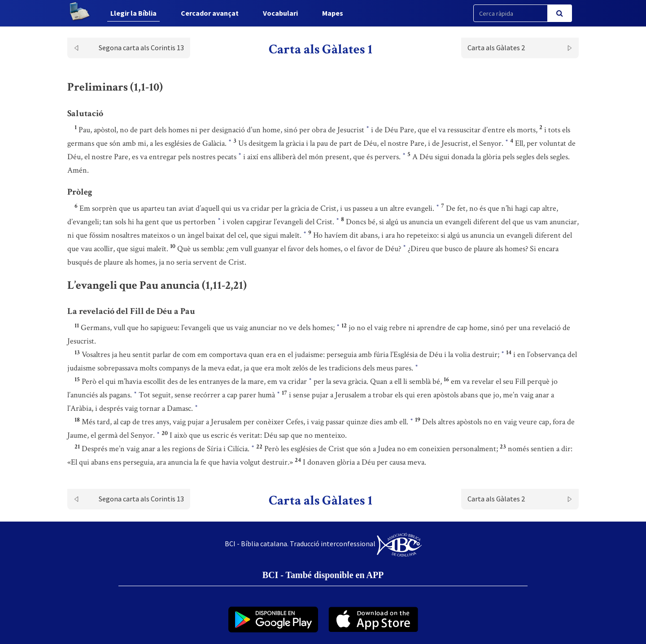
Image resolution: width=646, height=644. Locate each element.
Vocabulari (280, 13)
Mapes (333, 13)
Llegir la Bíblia (133, 13)
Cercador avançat (210, 13)
